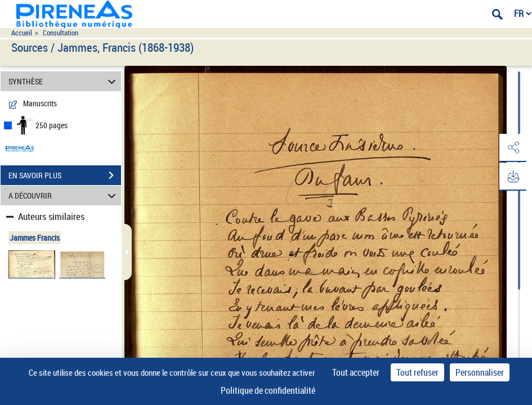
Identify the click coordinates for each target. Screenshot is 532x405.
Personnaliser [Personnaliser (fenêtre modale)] (480, 372)
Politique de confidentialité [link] (268, 390)
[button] (512, 148)
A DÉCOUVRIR (64, 195)
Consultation (61, 33)
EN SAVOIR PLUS (65, 175)
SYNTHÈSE (64, 81)
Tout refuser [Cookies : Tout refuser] (417, 372)
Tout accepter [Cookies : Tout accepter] (356, 372)
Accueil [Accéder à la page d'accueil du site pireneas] (22, 33)
